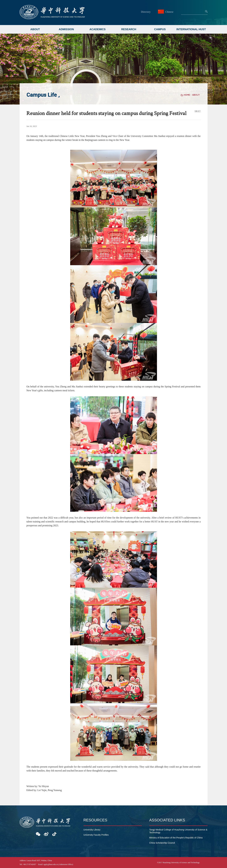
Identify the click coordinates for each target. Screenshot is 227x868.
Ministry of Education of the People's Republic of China (176, 838)
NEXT (198, 111)
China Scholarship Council (162, 843)
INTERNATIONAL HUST (191, 29)
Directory (146, 12)
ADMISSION (66, 29)
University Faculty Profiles (96, 835)
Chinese (166, 12)
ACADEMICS (98, 29)
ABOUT (35, 29)
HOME (187, 95)
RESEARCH (129, 29)
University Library (92, 830)
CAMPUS (160, 29)
